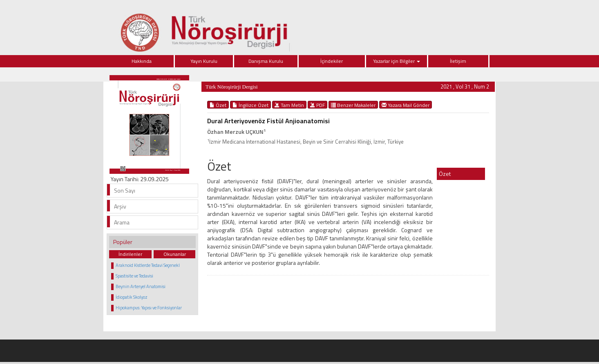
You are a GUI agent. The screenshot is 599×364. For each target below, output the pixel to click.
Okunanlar (175, 254)
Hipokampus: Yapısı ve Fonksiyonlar (149, 308)
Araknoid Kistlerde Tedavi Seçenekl (148, 265)
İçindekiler (332, 61)
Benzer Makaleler (353, 105)
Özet (218, 105)
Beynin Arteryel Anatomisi (141, 286)
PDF (317, 105)
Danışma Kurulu (266, 61)
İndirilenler (130, 254)
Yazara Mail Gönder (406, 105)
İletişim (458, 61)
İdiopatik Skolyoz (132, 297)
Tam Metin (289, 105)
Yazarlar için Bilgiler (397, 61)
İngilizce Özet (250, 105)
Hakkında (142, 61)
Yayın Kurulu (204, 61)
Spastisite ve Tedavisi (134, 276)
